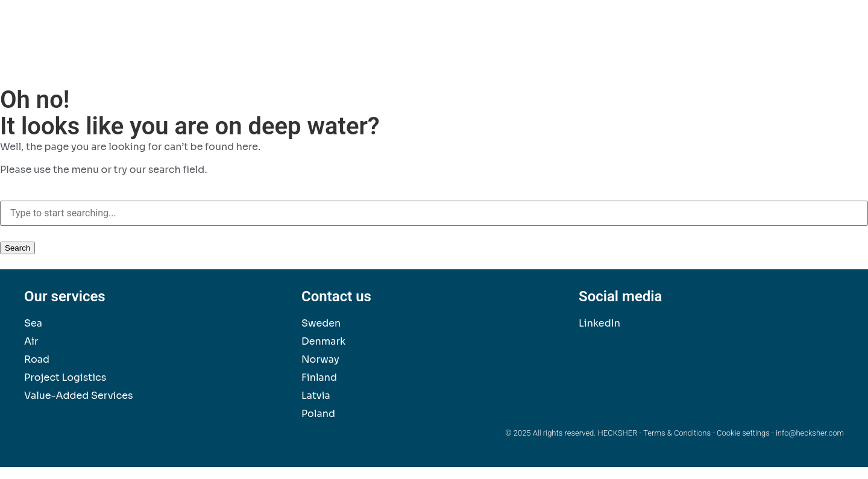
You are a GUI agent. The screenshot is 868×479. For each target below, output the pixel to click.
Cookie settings (743, 433)
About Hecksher (797, 49)
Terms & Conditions (677, 433)
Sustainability (555, 49)
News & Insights (639, 49)
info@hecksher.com (810, 433)
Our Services (478, 49)
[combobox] (434, 213)
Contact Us (718, 49)
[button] (828, 28)
